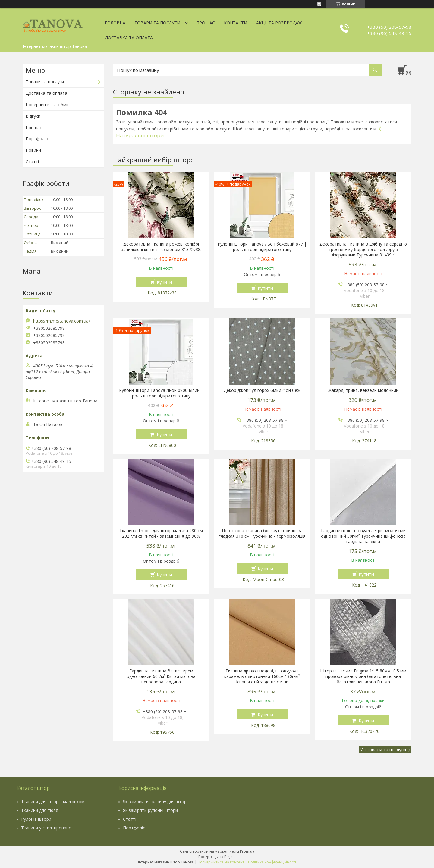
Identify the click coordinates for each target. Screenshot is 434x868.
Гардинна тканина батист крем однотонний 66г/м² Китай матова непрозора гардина (161, 676)
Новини (33, 150)
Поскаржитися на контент (221, 862)
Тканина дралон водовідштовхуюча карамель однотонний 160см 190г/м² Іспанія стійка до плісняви (262, 676)
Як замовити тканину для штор (155, 801)
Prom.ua (247, 851)
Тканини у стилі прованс (46, 828)
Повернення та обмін (48, 105)
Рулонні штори (36, 819)
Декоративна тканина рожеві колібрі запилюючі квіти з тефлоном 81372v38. (161, 247)
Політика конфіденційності (272, 862)
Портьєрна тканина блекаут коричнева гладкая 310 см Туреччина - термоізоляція (262, 533)
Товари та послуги (157, 23)
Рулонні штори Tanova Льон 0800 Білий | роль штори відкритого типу (161, 393)
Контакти (236, 23)
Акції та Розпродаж (279, 23)
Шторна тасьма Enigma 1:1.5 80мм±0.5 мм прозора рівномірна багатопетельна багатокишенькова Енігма (363, 676)
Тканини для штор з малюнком (53, 801)
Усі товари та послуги (383, 749)
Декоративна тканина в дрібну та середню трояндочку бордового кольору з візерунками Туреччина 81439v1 (363, 250)
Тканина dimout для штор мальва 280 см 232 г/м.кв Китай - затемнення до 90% (161, 533)
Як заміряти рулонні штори (150, 810)
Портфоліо (37, 139)
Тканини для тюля (40, 810)
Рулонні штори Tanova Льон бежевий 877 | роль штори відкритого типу (262, 247)
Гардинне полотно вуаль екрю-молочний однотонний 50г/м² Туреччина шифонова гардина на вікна (363, 536)
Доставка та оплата (129, 38)
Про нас (206, 23)
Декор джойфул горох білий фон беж (262, 390)
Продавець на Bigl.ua (217, 857)
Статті (32, 162)
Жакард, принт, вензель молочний (363, 390)
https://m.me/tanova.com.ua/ (62, 321)
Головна (115, 23)
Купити (164, 282)
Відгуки (33, 116)
